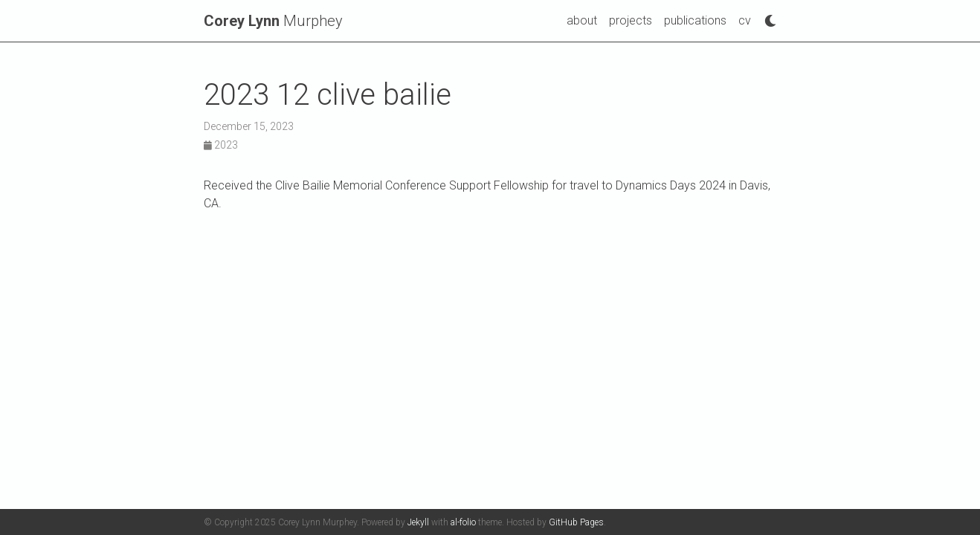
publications (695, 20)
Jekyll (418, 522)
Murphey (273, 21)
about (582, 20)
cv (745, 20)
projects (631, 20)
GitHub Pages (576, 522)
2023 (221, 145)
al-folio (463, 522)
